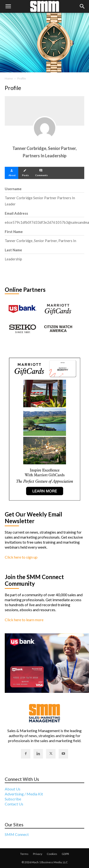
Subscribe (13, 799)
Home (9, 78)
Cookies (52, 854)
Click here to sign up (21, 557)
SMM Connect (17, 834)
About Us (13, 789)
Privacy (38, 854)
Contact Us (14, 804)
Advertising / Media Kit (24, 794)
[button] (8, 6)
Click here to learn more (24, 620)
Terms (24, 854)
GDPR (65, 854)
